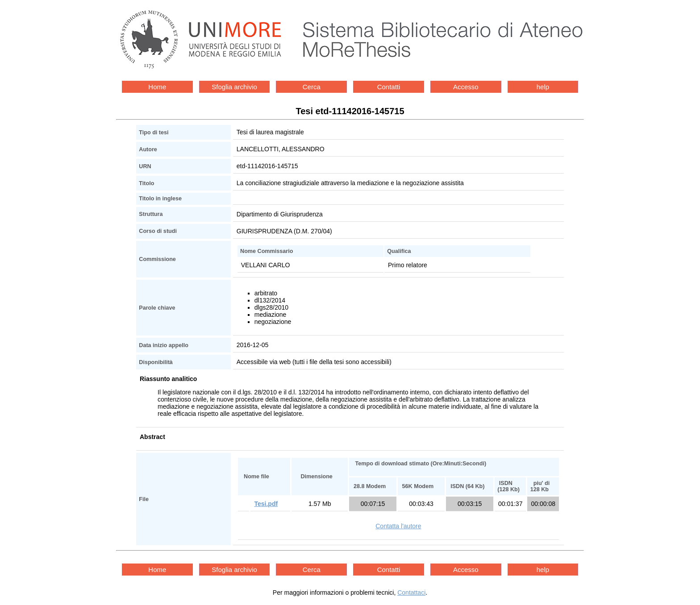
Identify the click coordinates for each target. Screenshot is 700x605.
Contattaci (411, 593)
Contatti (389, 87)
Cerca (312, 87)
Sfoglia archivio (234, 87)
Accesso (466, 87)
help (543, 87)
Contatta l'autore (398, 526)
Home (157, 87)
